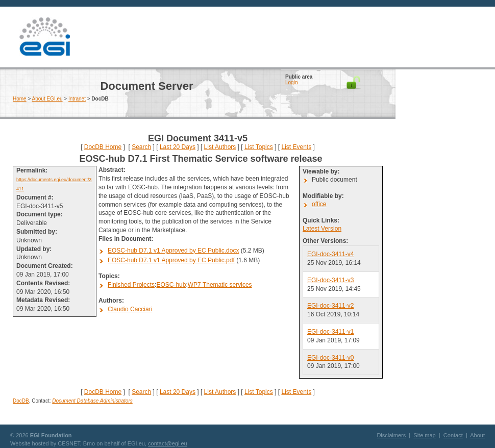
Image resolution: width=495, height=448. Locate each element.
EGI (44, 37)
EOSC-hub (171, 285)
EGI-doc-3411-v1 (330, 332)
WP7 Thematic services (220, 285)
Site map (424, 435)
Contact (453, 435)
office (319, 204)
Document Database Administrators (92, 401)
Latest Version (322, 229)
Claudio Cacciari (130, 309)
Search (141, 147)
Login (291, 82)
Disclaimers (391, 435)
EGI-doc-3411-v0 (330, 358)
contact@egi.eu (168, 443)
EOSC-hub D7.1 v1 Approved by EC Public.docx (173, 251)
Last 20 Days (178, 147)
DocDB (21, 401)
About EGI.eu (47, 99)
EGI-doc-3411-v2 (330, 306)
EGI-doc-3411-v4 (330, 254)
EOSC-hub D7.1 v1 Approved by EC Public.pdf (171, 260)
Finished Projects (131, 285)
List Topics (259, 147)
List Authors (220, 147)
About (477, 435)
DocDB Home (103, 147)
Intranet (77, 99)
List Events (296, 147)
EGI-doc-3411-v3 (330, 280)
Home (20, 99)
